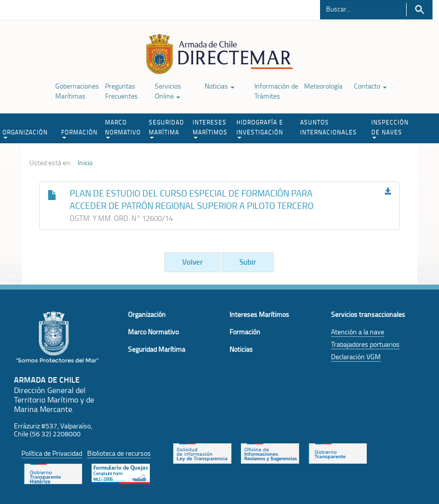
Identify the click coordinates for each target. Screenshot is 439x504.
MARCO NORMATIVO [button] (123, 128)
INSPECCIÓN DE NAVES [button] (390, 128)
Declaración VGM (356, 356)
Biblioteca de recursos (119, 453)
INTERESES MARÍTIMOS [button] (210, 128)
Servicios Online (168, 91)
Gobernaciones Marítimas (77, 91)
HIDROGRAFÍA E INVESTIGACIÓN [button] (260, 128)
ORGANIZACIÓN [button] (25, 133)
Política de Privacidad (52, 453)
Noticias (219, 86)
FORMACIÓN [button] (79, 133)
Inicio (85, 163)
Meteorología (323, 86)
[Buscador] (363, 8)
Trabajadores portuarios (365, 344)
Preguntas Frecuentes (121, 91)
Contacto (370, 86)
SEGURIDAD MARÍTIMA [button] (166, 128)
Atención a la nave (358, 332)
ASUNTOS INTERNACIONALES (329, 127)
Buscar (419, 10)
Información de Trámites (276, 91)
